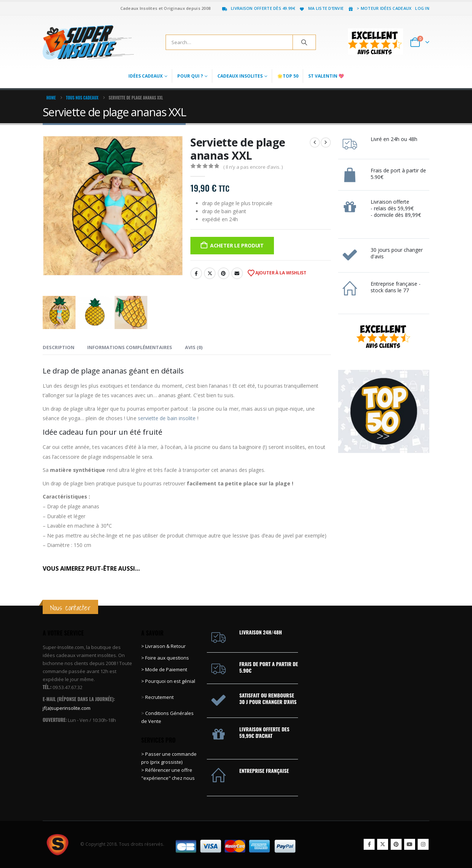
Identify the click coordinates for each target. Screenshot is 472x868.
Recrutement (159, 697)
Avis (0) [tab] (194, 347)
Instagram (423, 844)
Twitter (210, 273)
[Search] (304, 42)
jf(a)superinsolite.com (67, 708)
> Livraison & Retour (163, 646)
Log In (422, 8)
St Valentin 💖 (326, 76)
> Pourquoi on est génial (169, 681)
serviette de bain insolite (167, 418)
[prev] (315, 142)
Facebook (196, 273)
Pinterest (224, 273)
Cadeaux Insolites (240, 76)
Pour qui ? (190, 76)
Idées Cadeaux (146, 76)
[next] (326, 142)
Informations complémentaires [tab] (130, 347)
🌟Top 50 (288, 76)
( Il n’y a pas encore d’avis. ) (253, 167)
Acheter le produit (237, 245)
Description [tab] (59, 347)
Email (237, 273)
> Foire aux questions (165, 658)
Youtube (410, 844)
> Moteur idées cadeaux (379, 8)
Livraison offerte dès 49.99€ (258, 8)
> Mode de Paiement (164, 669)
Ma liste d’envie (321, 8)
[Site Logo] (88, 42)
